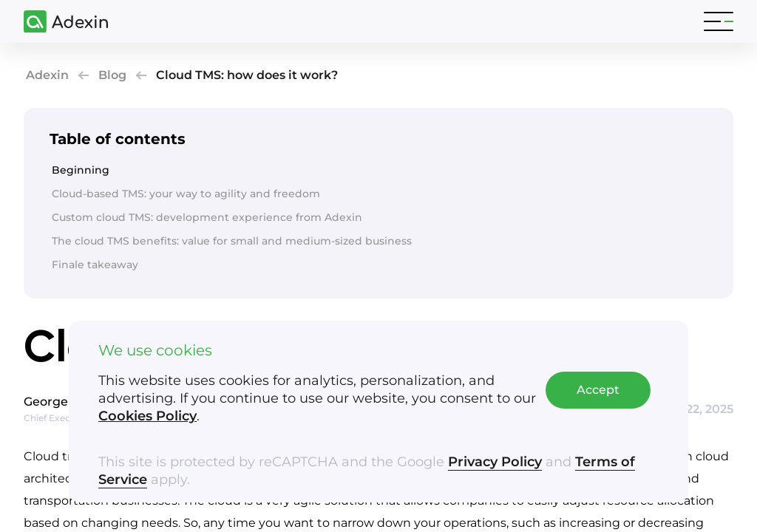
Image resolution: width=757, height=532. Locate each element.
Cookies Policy (147, 416)
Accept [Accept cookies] (598, 390)
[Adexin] (60, 22)
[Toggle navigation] (719, 21)
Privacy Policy (495, 462)
